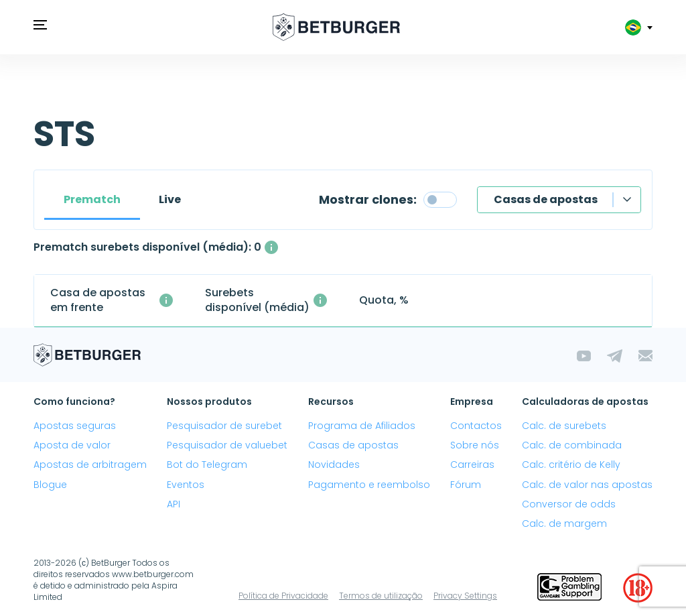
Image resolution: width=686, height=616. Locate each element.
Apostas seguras (75, 426)
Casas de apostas (546, 199)
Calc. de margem (564, 523)
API (174, 504)
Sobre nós (475, 445)
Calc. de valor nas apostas (587, 485)
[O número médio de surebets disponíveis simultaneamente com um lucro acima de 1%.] (271, 247)
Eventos (186, 485)
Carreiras (472, 465)
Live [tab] (170, 199)
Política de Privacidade (283, 596)
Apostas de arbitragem (90, 465)
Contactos (476, 426)
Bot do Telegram (207, 465)
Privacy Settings (465, 596)
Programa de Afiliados (362, 426)
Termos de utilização (381, 596)
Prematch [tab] (92, 199)
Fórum (466, 485)
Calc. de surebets (564, 426)
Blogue (50, 485)
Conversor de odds (569, 504)
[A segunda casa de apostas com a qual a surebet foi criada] (166, 300)
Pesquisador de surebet (224, 426)
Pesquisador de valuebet (227, 445)
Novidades (334, 465)
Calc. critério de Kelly (571, 465)
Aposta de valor (72, 445)
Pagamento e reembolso (369, 485)
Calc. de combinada (572, 445)
